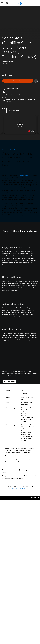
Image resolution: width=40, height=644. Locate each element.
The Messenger (26, 177)
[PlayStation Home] (20, 3)
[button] (20, 124)
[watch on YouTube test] (31, 131)
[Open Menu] (2, 3)
